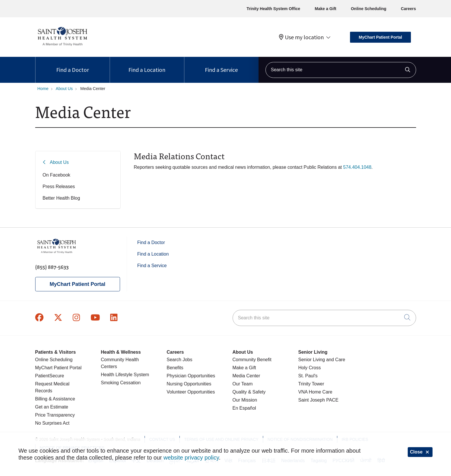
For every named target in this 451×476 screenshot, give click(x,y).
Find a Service (221, 65)
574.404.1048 (357, 167)
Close (420, 452)
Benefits (175, 368)
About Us (59, 162)
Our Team (243, 384)
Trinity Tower (311, 384)
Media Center (246, 376)
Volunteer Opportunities (191, 392)
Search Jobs (180, 360)
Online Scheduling (369, 9)
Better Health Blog (61, 198)
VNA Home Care (315, 392)
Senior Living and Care (322, 360)
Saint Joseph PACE (318, 400)
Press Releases (59, 187)
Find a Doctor (73, 65)
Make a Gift (326, 9)
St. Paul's (308, 376)
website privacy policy (191, 458)
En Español (244, 408)
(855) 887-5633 (52, 267)
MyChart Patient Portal (380, 37)
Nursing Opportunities (189, 384)
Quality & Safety (249, 392)
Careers (408, 9)
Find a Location (147, 65)
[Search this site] (341, 70)
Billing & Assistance (55, 399)
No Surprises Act (52, 423)
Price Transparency (55, 415)
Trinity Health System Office (273, 9)
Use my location (301, 37)
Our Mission (245, 400)
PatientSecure (50, 376)
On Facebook (57, 175)
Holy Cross (310, 368)
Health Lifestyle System (125, 375)
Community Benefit (252, 360)
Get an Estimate (52, 407)
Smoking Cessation (121, 383)
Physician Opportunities (191, 376)
